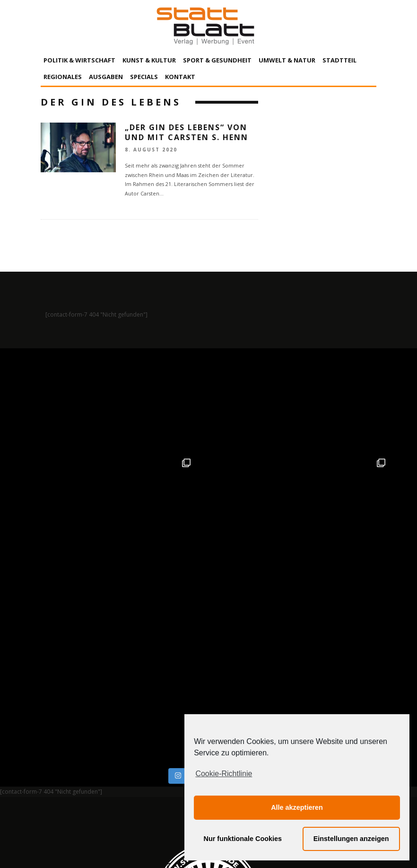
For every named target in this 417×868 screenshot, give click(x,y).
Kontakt (180, 77)
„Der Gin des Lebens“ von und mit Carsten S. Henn (187, 132)
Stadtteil (339, 60)
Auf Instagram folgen (210, 568)
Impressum (107, 773)
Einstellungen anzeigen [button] (351, 839)
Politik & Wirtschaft (79, 60)
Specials (144, 77)
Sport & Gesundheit (217, 60)
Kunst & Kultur (149, 60)
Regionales (63, 77)
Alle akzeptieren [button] (297, 807)
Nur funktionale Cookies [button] (243, 839)
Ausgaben (106, 77)
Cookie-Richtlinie (224, 774)
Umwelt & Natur (287, 60)
